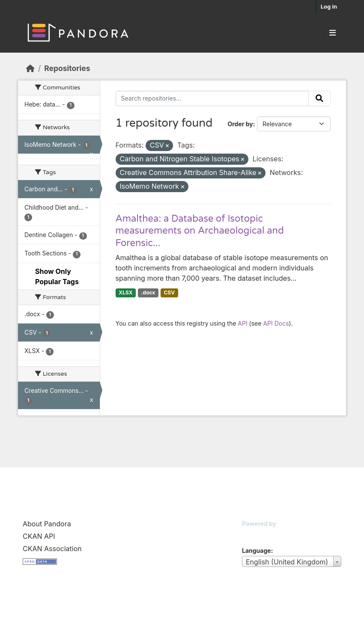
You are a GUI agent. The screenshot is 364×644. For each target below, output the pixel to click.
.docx (148, 292)
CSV (169, 292)
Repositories (67, 68)
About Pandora (47, 524)
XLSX (125, 292)
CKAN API (39, 536)
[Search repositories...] (212, 98)
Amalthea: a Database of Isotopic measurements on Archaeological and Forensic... (200, 231)
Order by (240, 124)
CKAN (257, 534)
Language (257, 551)
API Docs (276, 323)
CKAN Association (52, 549)
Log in (329, 6)
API (242, 323)
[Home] (30, 68)
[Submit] (319, 98)
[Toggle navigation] (333, 33)
